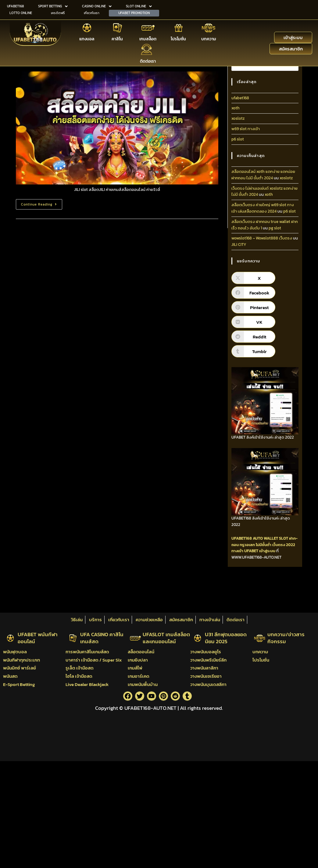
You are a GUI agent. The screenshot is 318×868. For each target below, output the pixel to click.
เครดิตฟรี (58, 13)
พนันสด (10, 676)
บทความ (209, 39)
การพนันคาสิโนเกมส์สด (87, 652)
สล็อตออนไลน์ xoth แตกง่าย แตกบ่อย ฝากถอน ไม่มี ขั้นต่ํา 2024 (263, 175)
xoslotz (238, 118)
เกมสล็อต (148, 39)
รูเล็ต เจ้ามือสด (80, 668)
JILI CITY (239, 244)
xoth (236, 108)
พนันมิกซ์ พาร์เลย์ (20, 668)
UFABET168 (15, 6)
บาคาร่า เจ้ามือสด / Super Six (94, 660)
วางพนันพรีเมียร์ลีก (208, 660)
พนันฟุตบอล (15, 652)
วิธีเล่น (77, 620)
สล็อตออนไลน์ (141, 652)
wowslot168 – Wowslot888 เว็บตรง (262, 238)
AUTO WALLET (265, 538)
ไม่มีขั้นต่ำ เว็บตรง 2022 (275, 545)
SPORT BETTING (53, 6)
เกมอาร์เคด (139, 676)
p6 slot (238, 139)
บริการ (95, 620)
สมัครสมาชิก (181, 620)
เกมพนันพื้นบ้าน (143, 684)
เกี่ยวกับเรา (92, 13)
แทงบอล (87, 39)
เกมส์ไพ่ (135, 668)
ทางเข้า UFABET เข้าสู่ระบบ (253, 551)
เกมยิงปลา (138, 660)
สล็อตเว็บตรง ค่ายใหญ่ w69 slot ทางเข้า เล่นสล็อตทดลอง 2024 (263, 208)
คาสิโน (117, 39)
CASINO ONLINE (97, 6)
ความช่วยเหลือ (149, 620)
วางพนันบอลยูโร (206, 652)
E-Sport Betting (19, 684)
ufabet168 (240, 98)
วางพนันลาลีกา (204, 668)
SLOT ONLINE (139, 6)
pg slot (275, 228)
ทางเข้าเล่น (210, 620)
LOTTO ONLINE (21, 13)
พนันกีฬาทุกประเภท (21, 660)
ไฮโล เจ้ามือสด (79, 676)
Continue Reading (41, 203)
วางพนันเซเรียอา (206, 676)
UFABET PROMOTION (134, 13)
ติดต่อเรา (148, 61)
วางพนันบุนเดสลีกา (208, 684)
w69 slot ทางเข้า (246, 129)
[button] (53, 6)
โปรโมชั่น (178, 39)
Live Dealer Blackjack (87, 684)
